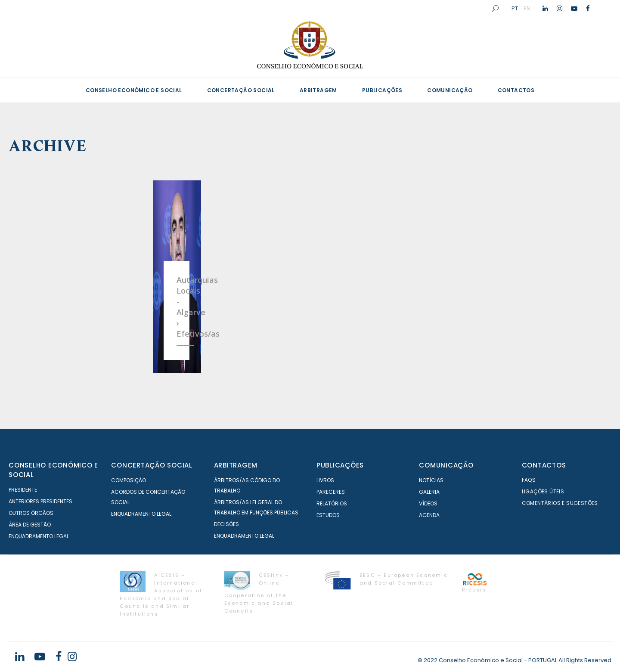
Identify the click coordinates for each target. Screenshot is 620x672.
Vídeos (428, 503)
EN (527, 8)
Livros (325, 480)
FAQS (529, 480)
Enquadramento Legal (39, 536)
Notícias (431, 480)
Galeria (429, 492)
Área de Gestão (30, 525)
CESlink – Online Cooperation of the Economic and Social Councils (259, 593)
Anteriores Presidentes (40, 501)
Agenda (429, 515)
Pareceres (331, 492)
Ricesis (474, 590)
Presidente (23, 490)
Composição (129, 480)
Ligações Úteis (543, 491)
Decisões (226, 524)
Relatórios (332, 503)
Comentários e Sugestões (560, 503)
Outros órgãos (31, 513)
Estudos (328, 515)
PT (515, 8)
